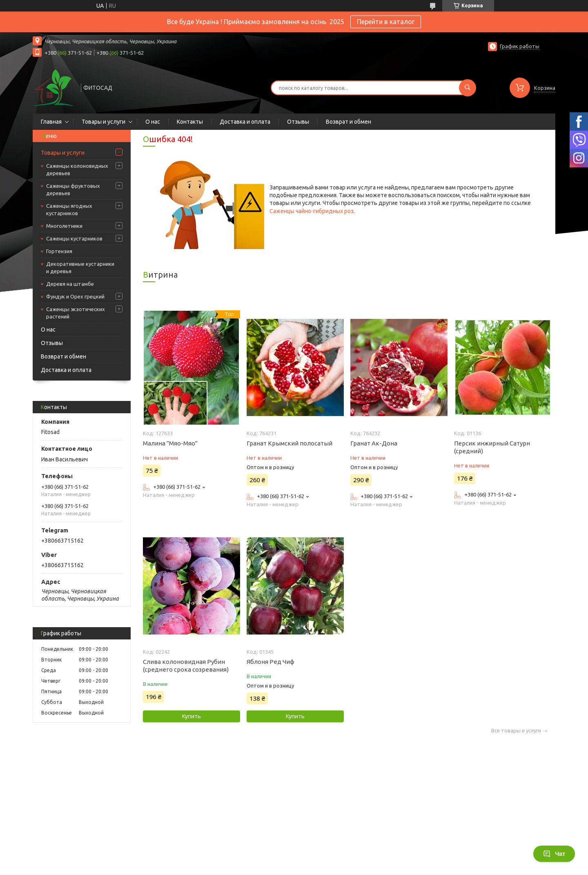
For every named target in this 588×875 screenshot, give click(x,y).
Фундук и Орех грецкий (75, 296)
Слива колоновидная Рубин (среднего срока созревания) (186, 666)
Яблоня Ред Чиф (271, 662)
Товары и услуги (104, 122)
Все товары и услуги (516, 731)
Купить (192, 716)
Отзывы (298, 122)
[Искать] (468, 88)
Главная (51, 122)
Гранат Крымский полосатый (290, 443)
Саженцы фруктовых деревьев (73, 189)
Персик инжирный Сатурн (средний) (492, 447)
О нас (153, 122)
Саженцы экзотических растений (76, 313)
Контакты (190, 122)
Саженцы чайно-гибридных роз (312, 211)
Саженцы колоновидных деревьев (77, 169)
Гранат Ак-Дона (374, 443)
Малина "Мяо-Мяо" (170, 443)
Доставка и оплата (245, 122)
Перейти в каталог (386, 22)
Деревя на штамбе (70, 284)
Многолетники (64, 226)
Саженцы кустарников (74, 238)
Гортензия (59, 251)
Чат (554, 854)
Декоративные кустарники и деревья (80, 267)
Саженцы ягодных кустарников (69, 209)
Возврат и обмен (349, 122)
